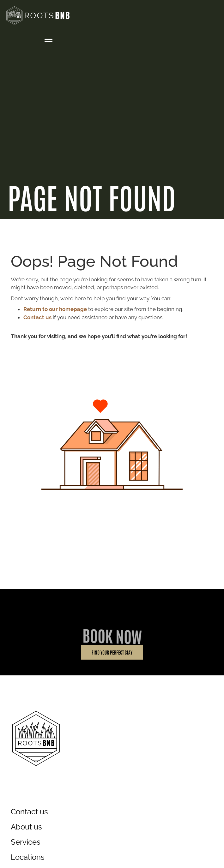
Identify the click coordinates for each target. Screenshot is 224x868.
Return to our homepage (55, 309)
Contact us (37, 317)
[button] (49, 40)
